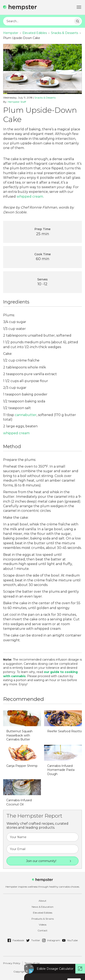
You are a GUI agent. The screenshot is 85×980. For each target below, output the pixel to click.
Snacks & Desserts (65, 33)
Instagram (51, 940)
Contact (42, 930)
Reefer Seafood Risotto (65, 731)
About (42, 901)
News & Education (43, 907)
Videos (43, 925)
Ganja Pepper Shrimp (22, 766)
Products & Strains (43, 919)
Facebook (16, 940)
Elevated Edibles (35, 33)
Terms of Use (32, 963)
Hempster (11, 33)
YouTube (70, 940)
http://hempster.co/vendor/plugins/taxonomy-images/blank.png (22, 718)
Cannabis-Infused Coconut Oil (19, 802)
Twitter (33, 940)
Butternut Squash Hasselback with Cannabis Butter (19, 735)
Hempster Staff (17, 102)
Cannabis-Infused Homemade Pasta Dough (61, 770)
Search (77, 21)
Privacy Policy (12, 963)
